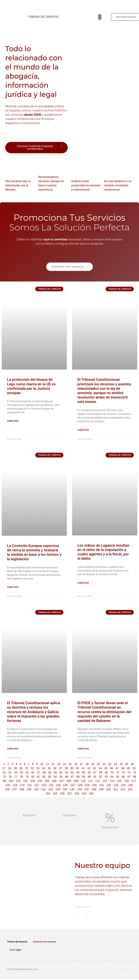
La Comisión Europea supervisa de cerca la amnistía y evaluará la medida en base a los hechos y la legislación (34, 552)
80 (33, 777)
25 (127, 764)
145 (72, 789)
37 (61, 768)
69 (106, 773)
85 (61, 777)
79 (27, 777)
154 (48, 794)
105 (47, 781)
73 (129, 773)
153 (130, 789)
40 (78, 768)
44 (100, 768)
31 (27, 768)
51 (4, 773)
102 (25, 781)
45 (106, 768)
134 (123, 785)
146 (79, 789)
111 (90, 781)
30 (21, 768)
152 (123, 789)
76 (10, 777)
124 (51, 785)
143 (58, 789)
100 (11, 781)
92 (101, 777)
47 (117, 768)
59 (50, 773)
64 (78, 773)
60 (55, 773)
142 (51, 789)
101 (18, 781)
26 (132, 764)
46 (111, 768)
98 (135, 777)
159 (84, 794)
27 (4, 768)
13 (59, 764)
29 (15, 768)
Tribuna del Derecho (17, 942)
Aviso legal (15, 950)
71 (118, 773)
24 (121, 764)
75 (4, 777)
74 (135, 773)
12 (53, 764)
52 (10, 773)
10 (42, 764)
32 (32, 768)
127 (73, 785)
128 (80, 785)
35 (49, 768)
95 (118, 777)
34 (44, 768)
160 (91, 794)
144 (65, 789)
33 (38, 768)
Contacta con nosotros (45, 942)
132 (109, 785)
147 (87, 789)
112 (98, 781)
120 (22, 785)
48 (123, 768)
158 (77, 794)
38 (66, 768)
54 (21, 773)
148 (94, 789)
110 (83, 781)
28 (10, 768)
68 (101, 773)
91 (95, 777)
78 (21, 777)
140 (36, 789)
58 (44, 773)
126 (66, 785)
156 (62, 794)
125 (58, 785)
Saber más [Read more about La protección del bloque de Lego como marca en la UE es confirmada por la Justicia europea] (13, 421)
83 (50, 777)
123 (44, 785)
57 (38, 773)
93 (106, 777)
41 (83, 768)
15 (70, 764)
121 (29, 785)
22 (110, 764)
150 (108, 789)
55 (27, 773)
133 (116, 785)
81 (38, 777)
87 (72, 777)
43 (95, 768)
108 (69, 781)
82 (44, 777)
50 (134, 768)
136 (7, 789)
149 (101, 789)
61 (61, 773)
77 (16, 777)
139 (29, 789)
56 (33, 773)
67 (95, 773)
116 (126, 781)
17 (81, 764)
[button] (100, 17)
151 (116, 789)
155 (55, 794)
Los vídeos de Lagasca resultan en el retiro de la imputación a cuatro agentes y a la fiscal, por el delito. (103, 552)
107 (62, 781)
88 (78, 777)
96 (123, 777)
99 (5, 781)
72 (123, 773)
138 (22, 789)
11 (47, 764)
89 (84, 777)
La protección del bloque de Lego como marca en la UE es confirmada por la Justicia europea (31, 386)
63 (72, 773)
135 (130, 785)
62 (67, 773)
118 (8, 785)
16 (76, 764)
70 (112, 773)
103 (33, 781)
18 (87, 764)
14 (64, 764)
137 (14, 789)
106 (54, 781)
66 (89, 773)
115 (119, 781)
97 (129, 777)
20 (98, 764)
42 (89, 768)
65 (84, 773)
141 (43, 789)
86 (67, 777)
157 (70, 794)
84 (55, 777)
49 (128, 768)
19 (93, 764)
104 (40, 781)
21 (104, 764)
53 (16, 773)
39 (72, 768)
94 (112, 777)
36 (55, 768)
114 (112, 781)
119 (15, 785)
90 (89, 777)
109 (76, 781)
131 (102, 785)
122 (37, 785)
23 (115, 764)
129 (87, 785)
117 (134, 781)
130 (94, 785)
